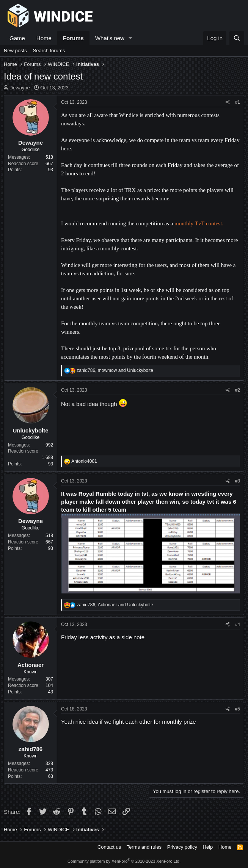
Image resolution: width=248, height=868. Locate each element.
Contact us (109, 847)
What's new (110, 38)
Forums (73, 38)
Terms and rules (144, 847)
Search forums (49, 51)
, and (115, 370)
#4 (238, 624)
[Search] (237, 38)
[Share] (228, 102)
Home (44, 38)
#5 (238, 709)
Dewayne (20, 88)
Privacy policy (182, 847)
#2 (238, 390)
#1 (238, 102)
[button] (130, 38)
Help (208, 847)
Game (17, 38)
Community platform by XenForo (124, 861)
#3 (238, 481)
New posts (15, 51)
